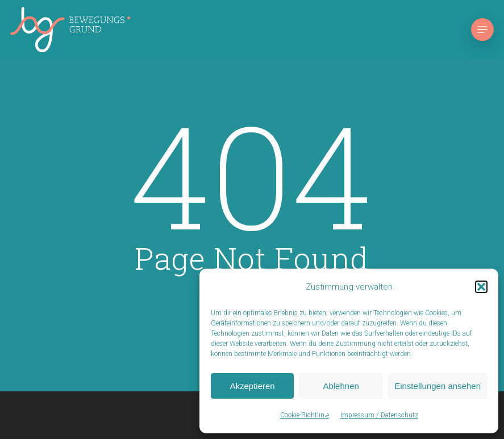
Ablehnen (341, 386)
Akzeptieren (252, 386)
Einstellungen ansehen (438, 386)
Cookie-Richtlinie (305, 415)
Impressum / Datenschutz (379, 415)
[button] (481, 287)
